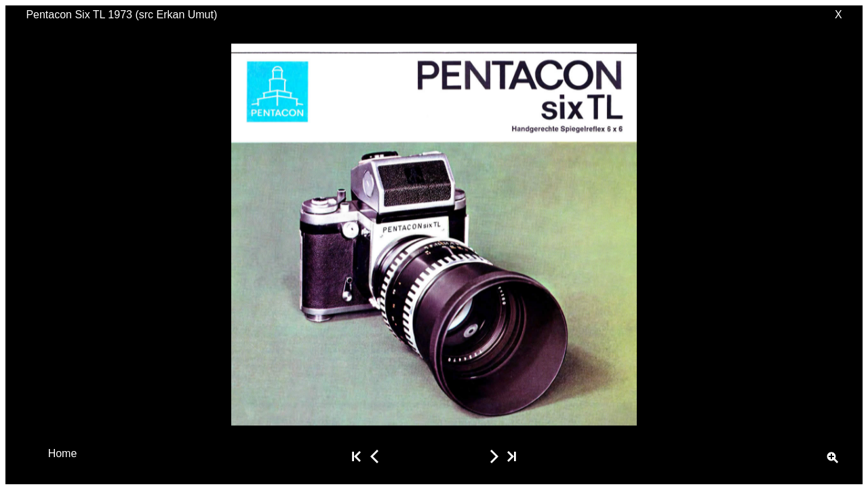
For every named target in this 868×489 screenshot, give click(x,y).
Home (63, 453)
